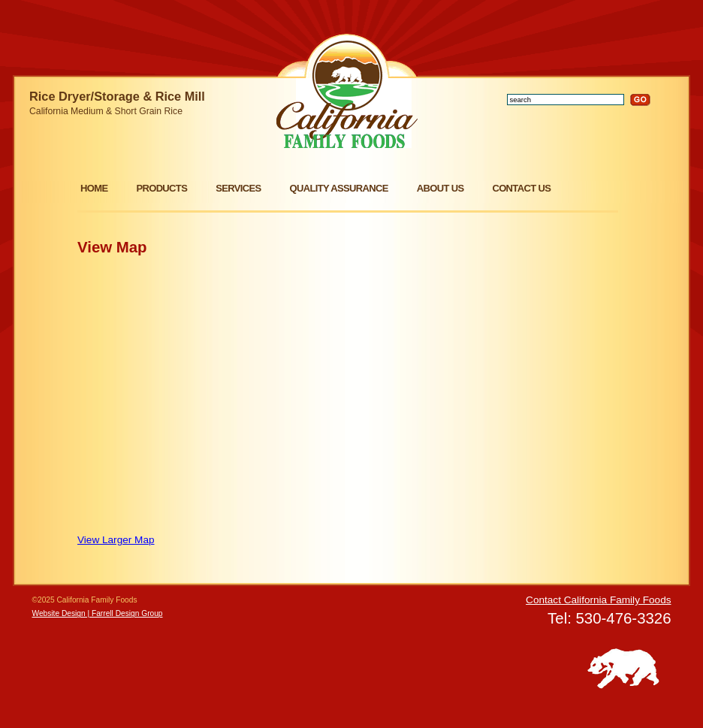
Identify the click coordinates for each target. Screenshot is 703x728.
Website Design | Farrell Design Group (98, 613)
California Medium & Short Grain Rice (106, 111)
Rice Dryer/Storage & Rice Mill (117, 96)
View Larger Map (116, 540)
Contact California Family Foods (598, 600)
